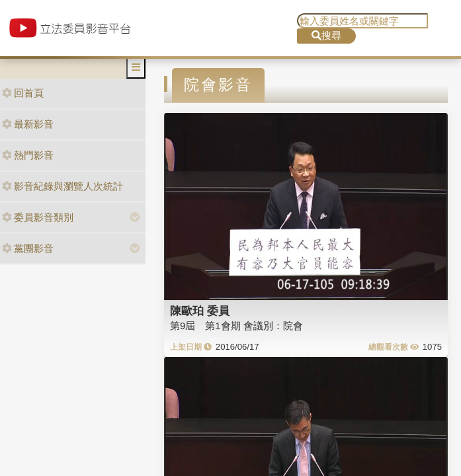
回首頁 (23, 93)
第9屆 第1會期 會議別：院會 (236, 326)
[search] (362, 21)
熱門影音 (28, 155)
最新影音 (28, 124)
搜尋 (326, 35)
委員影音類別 (38, 217)
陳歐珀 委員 (200, 311)
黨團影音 (28, 248)
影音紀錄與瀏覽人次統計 (63, 186)
